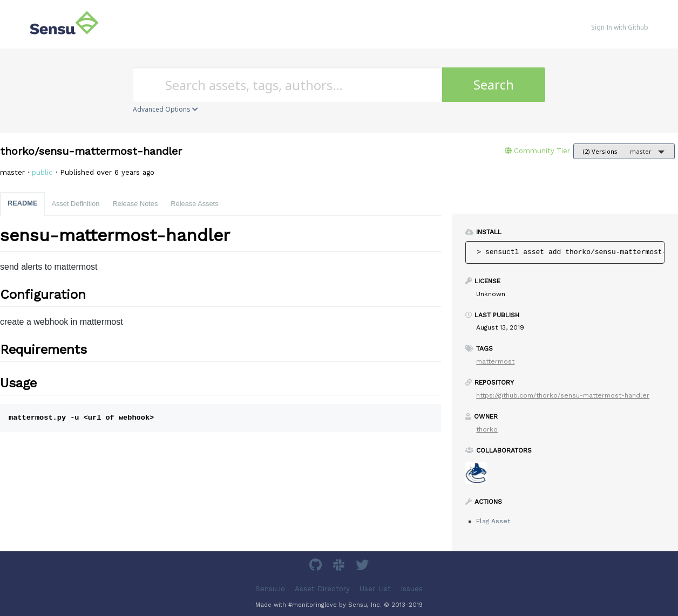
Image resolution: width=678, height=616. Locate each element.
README (22, 203)
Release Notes (135, 204)
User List (375, 589)
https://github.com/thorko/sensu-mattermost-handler (563, 395)
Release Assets (194, 204)
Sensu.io (270, 589)
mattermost (495, 361)
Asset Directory (322, 589)
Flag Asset (493, 521)
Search (494, 84)
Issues (412, 589)
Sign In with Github (620, 27)
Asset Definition (75, 204)
